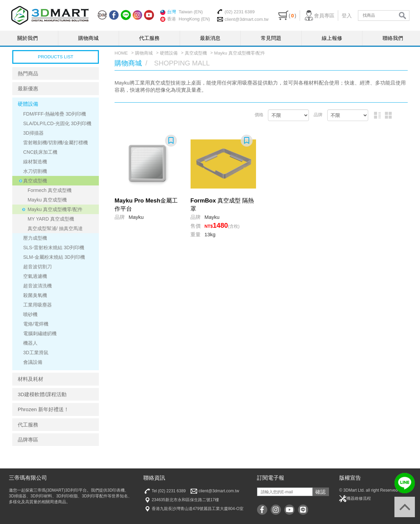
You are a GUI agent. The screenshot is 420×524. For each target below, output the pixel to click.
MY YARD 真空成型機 (51, 219)
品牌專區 (28, 440)
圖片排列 (388, 115)
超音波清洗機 (37, 286)
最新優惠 (28, 88)
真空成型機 (35, 181)
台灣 (168, 12)
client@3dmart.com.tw (243, 19)
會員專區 (319, 16)
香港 (168, 19)
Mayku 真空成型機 (47, 200)
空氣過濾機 (35, 276)
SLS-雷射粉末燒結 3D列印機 (54, 248)
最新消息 (210, 38)
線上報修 (332, 38)
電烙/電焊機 (36, 324)
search (402, 16)
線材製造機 (35, 162)
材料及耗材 (31, 379)
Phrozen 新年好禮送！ (43, 409)
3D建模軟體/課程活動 (42, 394)
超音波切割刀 (37, 267)
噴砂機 (30, 314)
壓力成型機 (35, 238)
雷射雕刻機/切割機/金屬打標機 (56, 143)
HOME (121, 53)
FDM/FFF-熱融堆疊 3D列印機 (55, 114)
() (287, 16)
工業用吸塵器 (37, 305)
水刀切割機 (35, 171)
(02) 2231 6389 (236, 12)
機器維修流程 (355, 499)
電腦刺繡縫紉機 (40, 333)
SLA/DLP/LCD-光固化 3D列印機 (57, 123)
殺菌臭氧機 (35, 295)
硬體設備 (28, 104)
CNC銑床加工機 (40, 152)
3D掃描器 (33, 133)
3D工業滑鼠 (36, 353)
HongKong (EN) (194, 19)
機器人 (30, 343)
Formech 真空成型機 (50, 190)
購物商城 (88, 38)
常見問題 (271, 38)
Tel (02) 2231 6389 (165, 491)
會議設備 (33, 362)
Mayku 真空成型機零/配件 (55, 209)
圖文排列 (377, 115)
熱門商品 (28, 73)
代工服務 (149, 38)
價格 (259, 115)
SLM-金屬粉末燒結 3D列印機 (54, 257)
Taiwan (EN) (191, 12)
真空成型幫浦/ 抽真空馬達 (55, 228)
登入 (347, 16)
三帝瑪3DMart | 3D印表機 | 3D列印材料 (50, 15)
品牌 (318, 115)
